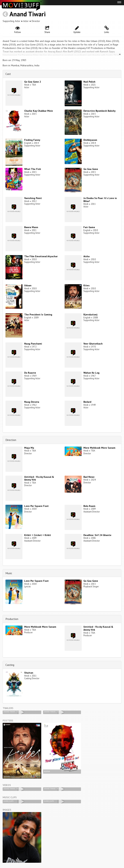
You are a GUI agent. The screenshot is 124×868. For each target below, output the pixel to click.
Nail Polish (89, 82)
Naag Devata (32, 402)
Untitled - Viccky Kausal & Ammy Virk (39, 478)
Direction (11, 440)
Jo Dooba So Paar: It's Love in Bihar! (100, 200)
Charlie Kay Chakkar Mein (39, 111)
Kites (87, 285)
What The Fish (33, 169)
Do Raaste (30, 373)
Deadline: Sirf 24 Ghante (97, 535)
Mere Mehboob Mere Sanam (99, 448)
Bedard (87, 402)
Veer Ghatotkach (93, 344)
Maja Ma (29, 448)
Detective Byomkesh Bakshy (99, 111)
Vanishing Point (33, 198)
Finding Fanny (32, 140)
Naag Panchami (33, 344)
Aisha (87, 256)
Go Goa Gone (91, 169)
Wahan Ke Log (91, 373)
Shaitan (29, 673)
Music (9, 573)
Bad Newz (89, 477)
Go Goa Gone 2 (33, 82)
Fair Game (89, 227)
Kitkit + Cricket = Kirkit (38, 535)
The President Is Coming (38, 315)
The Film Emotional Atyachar (41, 256)
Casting (10, 665)
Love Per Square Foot (36, 506)
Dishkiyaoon (90, 140)
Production (12, 619)
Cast (8, 74)
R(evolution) (90, 315)
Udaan (28, 285)
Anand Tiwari (28, 14)
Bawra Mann (31, 227)
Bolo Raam (89, 506)
